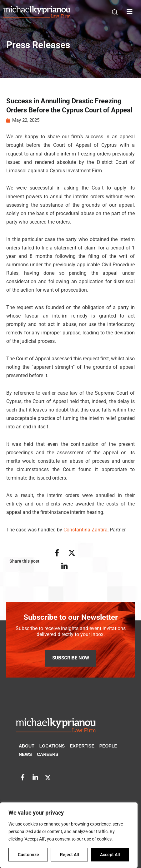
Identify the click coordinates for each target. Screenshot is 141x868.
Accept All (110, 855)
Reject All (70, 855)
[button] (115, 12)
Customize (28, 855)
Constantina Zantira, (86, 530)
